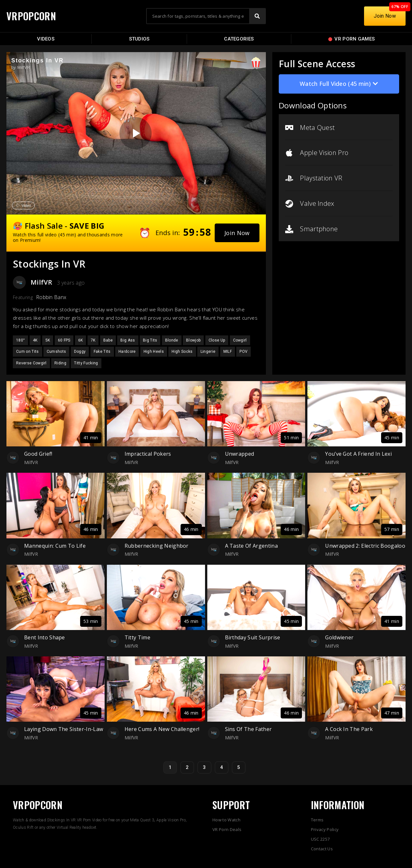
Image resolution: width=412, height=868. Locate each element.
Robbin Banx (51, 297)
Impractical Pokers (148, 454)
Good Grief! (38, 454)
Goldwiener (339, 637)
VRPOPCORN (31, 16)
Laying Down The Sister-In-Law (64, 729)
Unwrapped (240, 454)
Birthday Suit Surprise (253, 637)
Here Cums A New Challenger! (162, 729)
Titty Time (137, 637)
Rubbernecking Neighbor (157, 546)
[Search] (257, 16)
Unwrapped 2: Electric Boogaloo (365, 546)
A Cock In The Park (349, 729)
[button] (237, 233)
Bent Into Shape (45, 637)
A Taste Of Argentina (251, 546)
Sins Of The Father (248, 729)
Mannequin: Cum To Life (55, 546)
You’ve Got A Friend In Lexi (358, 454)
